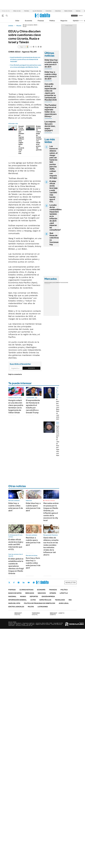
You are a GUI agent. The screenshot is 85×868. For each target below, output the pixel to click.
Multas (31, 607)
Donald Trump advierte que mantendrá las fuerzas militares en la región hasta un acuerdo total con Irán (22, 140)
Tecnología (60, 600)
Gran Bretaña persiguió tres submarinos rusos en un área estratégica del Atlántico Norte (26, 66)
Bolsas (52, 283)
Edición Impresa (48, 596)
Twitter (9, 583)
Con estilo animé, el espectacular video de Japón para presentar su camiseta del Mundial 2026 (51, 92)
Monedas (47, 283)
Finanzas (41, 21)
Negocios (64, 21)
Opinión (76, 21)
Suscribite (31, 368)
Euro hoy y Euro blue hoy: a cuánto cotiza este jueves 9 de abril (33, 563)
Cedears (65, 283)
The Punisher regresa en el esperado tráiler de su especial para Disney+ (51, 111)
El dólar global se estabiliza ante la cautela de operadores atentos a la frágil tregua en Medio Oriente (16, 566)
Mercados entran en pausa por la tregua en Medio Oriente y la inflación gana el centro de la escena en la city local (51, 512)
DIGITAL (19, 614)
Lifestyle (64, 593)
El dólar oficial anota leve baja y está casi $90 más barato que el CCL (53, 191)
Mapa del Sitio (14, 603)
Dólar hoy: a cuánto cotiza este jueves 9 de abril (51, 75)
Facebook (14, 583)
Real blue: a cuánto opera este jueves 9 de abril (33, 541)
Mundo (19, 26)
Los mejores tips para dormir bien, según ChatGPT (50, 126)
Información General (18, 600)
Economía (29, 21)
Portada (12, 590)
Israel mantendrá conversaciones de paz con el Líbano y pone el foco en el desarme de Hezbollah (25, 59)
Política (52, 21)
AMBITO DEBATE (57, 614)
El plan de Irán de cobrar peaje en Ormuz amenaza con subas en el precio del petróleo (39, 138)
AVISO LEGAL (64, 603)
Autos (33, 600)
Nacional (12, 596)
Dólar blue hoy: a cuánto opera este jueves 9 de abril (51, 63)
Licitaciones (43, 607)
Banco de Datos (15, 593)
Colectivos (48, 11)
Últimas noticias (26, 590)
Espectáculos (45, 600)
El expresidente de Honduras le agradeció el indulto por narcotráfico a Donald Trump (33, 406)
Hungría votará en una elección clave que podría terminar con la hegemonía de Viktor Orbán (16, 406)
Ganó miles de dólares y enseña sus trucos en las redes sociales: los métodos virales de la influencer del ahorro (51, 546)
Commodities (59, 283)
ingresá (81, 16)
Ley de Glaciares (37, 11)
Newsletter (81, 21)
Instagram (19, 583)
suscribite (74, 16)
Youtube (29, 583)
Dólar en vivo (17, 11)
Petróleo (27, 11)
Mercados (30, 593)
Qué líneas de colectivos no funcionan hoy (54, 239)
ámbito (11, 26)
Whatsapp (34, 583)
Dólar (17, 21)
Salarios (78, 11)
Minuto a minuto (50, 501)
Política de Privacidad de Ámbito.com (39, 603)
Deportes (34, 596)
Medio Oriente (68, 11)
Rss (70, 600)
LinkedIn (24, 583)
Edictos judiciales (16, 607)
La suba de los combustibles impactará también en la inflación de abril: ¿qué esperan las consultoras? (56, 217)
